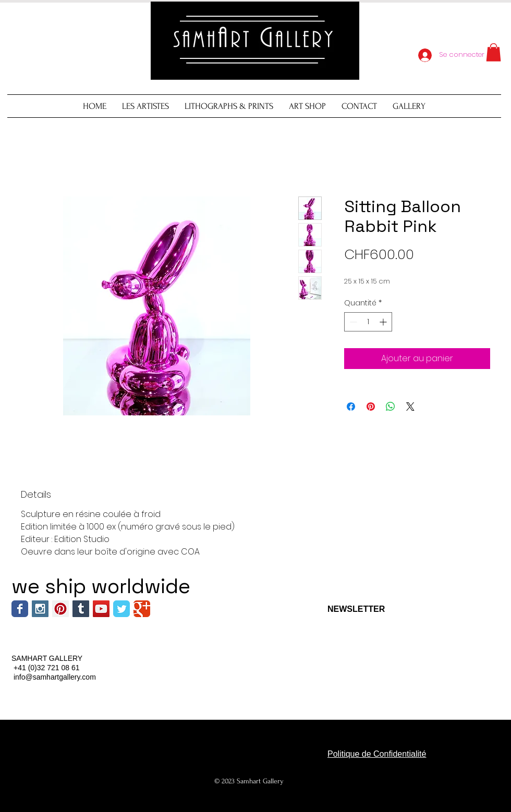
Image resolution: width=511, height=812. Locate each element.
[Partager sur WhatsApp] (391, 407)
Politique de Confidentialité (377, 754)
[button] (494, 52)
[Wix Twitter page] (121, 609)
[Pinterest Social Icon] (60, 609)
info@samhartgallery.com (55, 677)
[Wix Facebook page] (20, 609)
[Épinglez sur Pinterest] (371, 407)
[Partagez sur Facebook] (351, 407)
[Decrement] (352, 322)
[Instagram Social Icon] (40, 609)
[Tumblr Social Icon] (81, 609)
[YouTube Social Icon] (101, 609)
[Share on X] (410, 407)
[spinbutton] (368, 322)
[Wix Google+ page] (142, 609)
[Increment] (384, 322)
